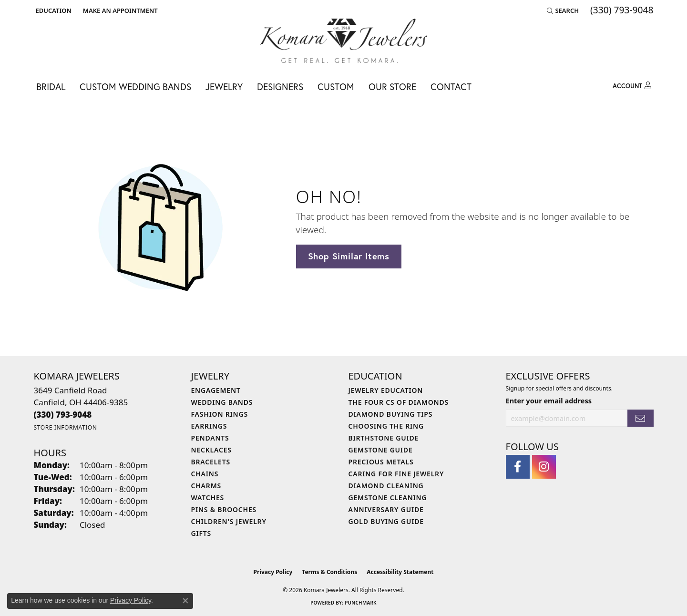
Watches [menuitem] (208, 498)
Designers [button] (280, 87)
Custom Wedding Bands (135, 87)
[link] (119, 10)
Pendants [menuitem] (210, 438)
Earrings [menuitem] (209, 426)
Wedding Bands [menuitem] (222, 402)
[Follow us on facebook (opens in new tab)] (518, 467)
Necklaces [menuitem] (211, 450)
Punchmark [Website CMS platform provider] (361, 603)
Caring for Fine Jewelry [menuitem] (396, 474)
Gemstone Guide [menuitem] (381, 450)
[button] (53, 10)
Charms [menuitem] (206, 486)
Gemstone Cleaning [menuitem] (388, 498)
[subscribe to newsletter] (640, 418)
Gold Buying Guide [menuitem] (386, 521)
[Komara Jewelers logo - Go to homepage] (344, 41)
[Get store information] (66, 427)
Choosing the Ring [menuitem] (386, 426)
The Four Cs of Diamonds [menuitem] (399, 402)
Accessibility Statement (400, 572)
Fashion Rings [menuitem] (220, 414)
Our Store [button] (392, 87)
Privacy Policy (273, 572)
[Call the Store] (63, 415)
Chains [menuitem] (205, 474)
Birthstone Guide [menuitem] (384, 438)
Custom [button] (336, 87)
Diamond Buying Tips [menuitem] (391, 414)
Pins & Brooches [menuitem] (224, 509)
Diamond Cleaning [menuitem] (386, 486)
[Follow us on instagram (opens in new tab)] (544, 467)
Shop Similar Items (349, 256)
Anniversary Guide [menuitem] (386, 509)
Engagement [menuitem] (216, 390)
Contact (451, 87)
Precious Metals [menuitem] (381, 462)
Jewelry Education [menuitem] (386, 390)
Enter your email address (549, 400)
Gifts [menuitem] (201, 533)
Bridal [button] (51, 87)
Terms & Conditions (329, 572)
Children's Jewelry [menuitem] (229, 521)
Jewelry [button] (224, 87)
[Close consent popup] (185, 601)
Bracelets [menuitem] (211, 462)
